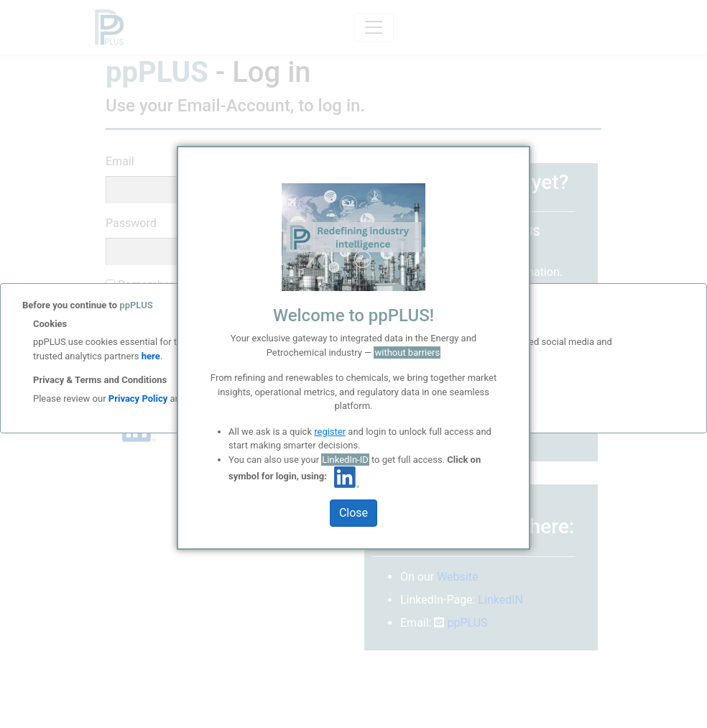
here (150, 356)
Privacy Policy (138, 398)
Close (353, 513)
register (330, 432)
